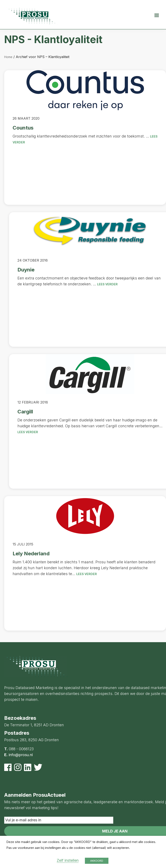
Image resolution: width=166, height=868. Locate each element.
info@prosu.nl (21, 755)
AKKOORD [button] (97, 861)
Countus (23, 128)
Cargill (25, 412)
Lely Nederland (31, 554)
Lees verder (107, 284)
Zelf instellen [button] (68, 860)
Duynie (26, 270)
